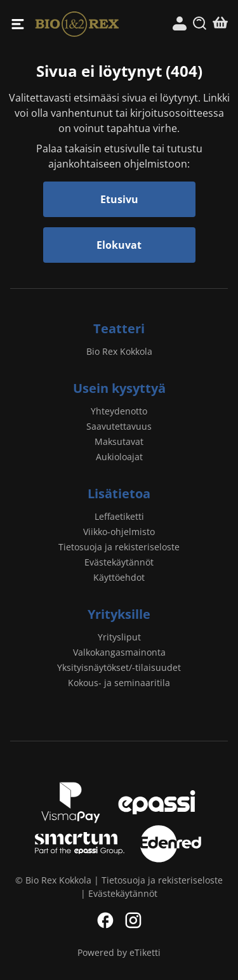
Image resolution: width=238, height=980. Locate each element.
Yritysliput (119, 637)
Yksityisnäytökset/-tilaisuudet (119, 667)
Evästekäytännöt (119, 562)
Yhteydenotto (119, 411)
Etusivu (119, 199)
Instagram (133, 920)
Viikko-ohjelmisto (119, 532)
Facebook (105, 920)
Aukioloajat (119, 457)
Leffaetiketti (119, 516)
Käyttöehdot (119, 577)
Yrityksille (119, 614)
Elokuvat (119, 245)
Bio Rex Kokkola (77, 24)
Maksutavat (119, 441)
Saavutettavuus (119, 426)
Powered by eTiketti (119, 952)
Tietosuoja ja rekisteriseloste (119, 547)
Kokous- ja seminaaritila (119, 683)
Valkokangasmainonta (119, 652)
